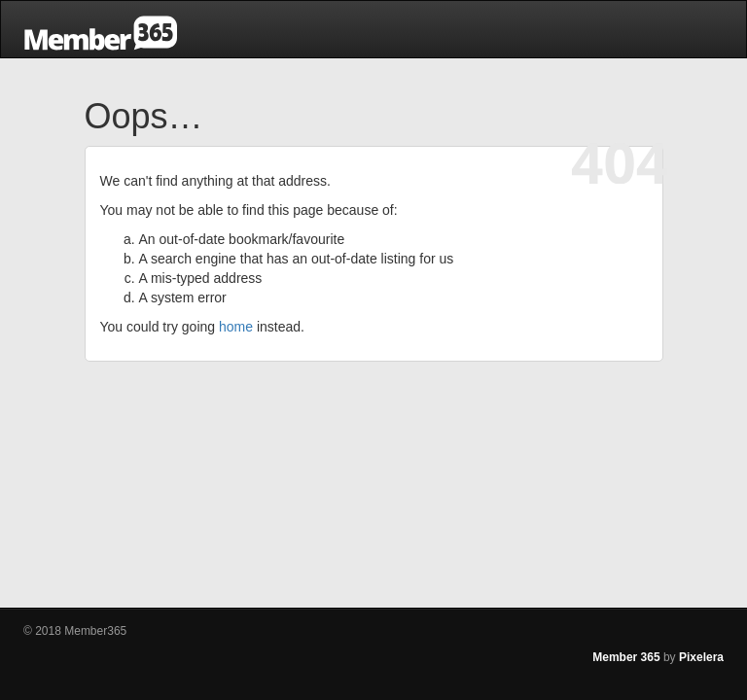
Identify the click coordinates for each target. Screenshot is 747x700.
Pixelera (701, 657)
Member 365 (626, 657)
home (236, 327)
